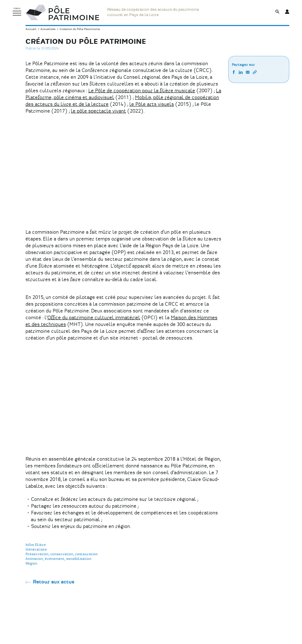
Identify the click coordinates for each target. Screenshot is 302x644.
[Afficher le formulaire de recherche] (277, 12)
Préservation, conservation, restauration (62, 554)
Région (31, 564)
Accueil (31, 29)
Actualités (48, 29)
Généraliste (36, 550)
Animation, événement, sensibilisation (58, 559)
